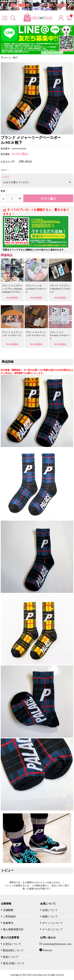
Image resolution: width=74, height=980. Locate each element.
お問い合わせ (25, 161)
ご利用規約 (9, 917)
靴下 (16, 58)
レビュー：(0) (8, 161)
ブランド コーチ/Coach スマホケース (60, 335)
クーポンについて (53, 929)
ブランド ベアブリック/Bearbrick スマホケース (60, 289)
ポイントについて (53, 923)
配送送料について (13, 950)
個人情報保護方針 (13, 929)
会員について (50, 910)
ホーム (8, 58)
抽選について (50, 917)
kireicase (47, 950)
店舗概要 (8, 910)
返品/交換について (14, 963)
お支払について (12, 944)
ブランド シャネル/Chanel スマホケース (36, 289)
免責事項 (8, 923)
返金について (11, 957)
